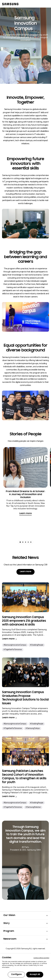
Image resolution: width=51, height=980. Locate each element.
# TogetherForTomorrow (13, 650)
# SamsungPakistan (33, 807)
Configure (16, 974)
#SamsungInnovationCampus (15, 645)
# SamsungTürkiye (33, 728)
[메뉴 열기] (46, 4)
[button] (20, 542)
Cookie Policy (33, 965)
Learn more (26, 513)
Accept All (35, 974)
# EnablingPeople (37, 645)
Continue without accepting (41, 958)
